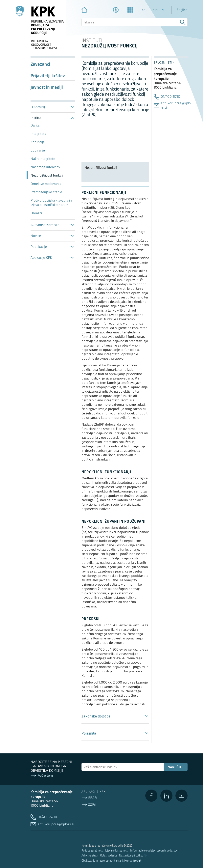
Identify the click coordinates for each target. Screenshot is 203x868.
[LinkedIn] (166, 796)
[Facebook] (151, 796)
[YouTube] (181, 796)
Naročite (176, 767)
